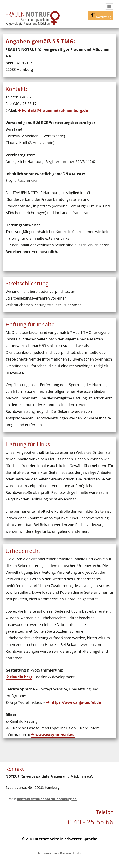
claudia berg (21, 677)
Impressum (48, 853)
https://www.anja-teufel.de (76, 702)
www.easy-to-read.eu (55, 735)
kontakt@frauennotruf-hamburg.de (55, 110)
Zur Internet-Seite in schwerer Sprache (60, 839)
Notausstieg (100, 16)
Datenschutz (70, 853)
